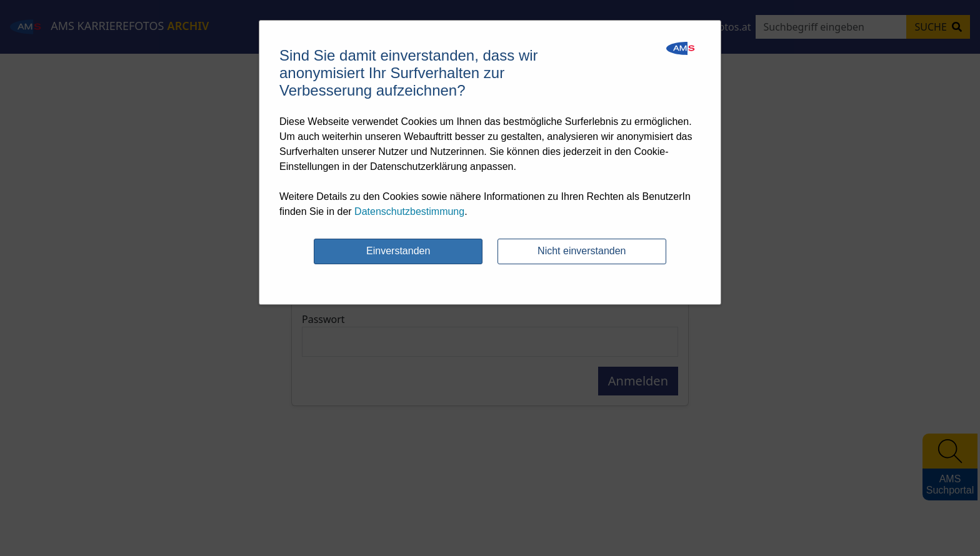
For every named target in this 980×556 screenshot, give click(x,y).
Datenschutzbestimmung (409, 211)
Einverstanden (398, 251)
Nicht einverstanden (582, 251)
